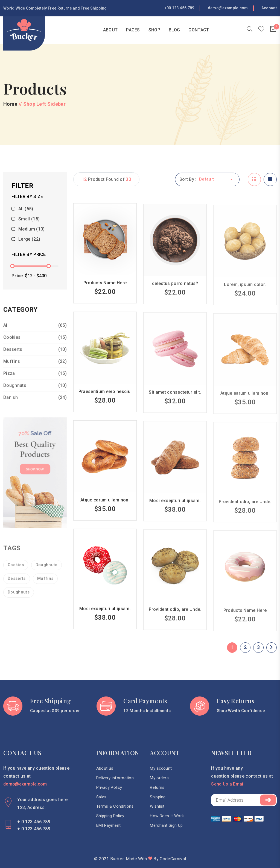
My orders (160, 778)
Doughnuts (35, 392)
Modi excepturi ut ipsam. (175, 508)
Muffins (35, 368)
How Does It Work (167, 816)
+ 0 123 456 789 (34, 821)
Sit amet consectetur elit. (175, 399)
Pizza (35, 380)
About (110, 30)
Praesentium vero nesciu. (105, 398)
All (35, 332)
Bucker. (117, 859)
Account (269, 8)
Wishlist (157, 807)
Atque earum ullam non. (105, 507)
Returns (157, 788)
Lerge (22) (29, 240)
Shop (154, 30)
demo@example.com (228, 8)
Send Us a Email (228, 784)
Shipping (158, 797)
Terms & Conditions (115, 807)
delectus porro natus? (175, 290)
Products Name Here (105, 289)
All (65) (26, 210)
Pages (133, 30)
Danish (35, 404)
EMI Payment (109, 826)
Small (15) (29, 220)
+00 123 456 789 (179, 8)
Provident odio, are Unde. (175, 616)
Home (88, 30)
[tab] (254, 179)
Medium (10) (32, 230)
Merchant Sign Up (167, 826)
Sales (101, 797)
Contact (199, 30)
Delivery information (115, 778)
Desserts (35, 356)
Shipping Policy (110, 816)
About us (105, 769)
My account (161, 769)
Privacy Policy (109, 788)
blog (174, 30)
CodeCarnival (173, 859)
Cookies (35, 344)
